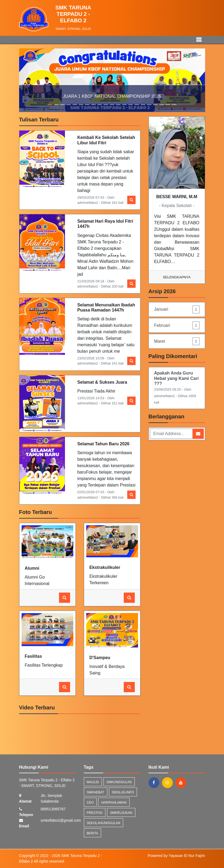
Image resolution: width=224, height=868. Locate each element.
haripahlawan (114, 803)
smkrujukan (121, 813)
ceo (90, 803)
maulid (93, 782)
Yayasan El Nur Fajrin (187, 856)
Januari (177, 309)
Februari (177, 325)
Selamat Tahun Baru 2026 (104, 444)
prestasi (95, 813)
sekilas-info (123, 792)
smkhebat (96, 792)
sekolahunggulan (104, 823)
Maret (177, 341)
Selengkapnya (177, 277)
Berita (92, 833)
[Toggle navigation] (199, 40)
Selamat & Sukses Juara (102, 382)
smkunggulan (119, 782)
